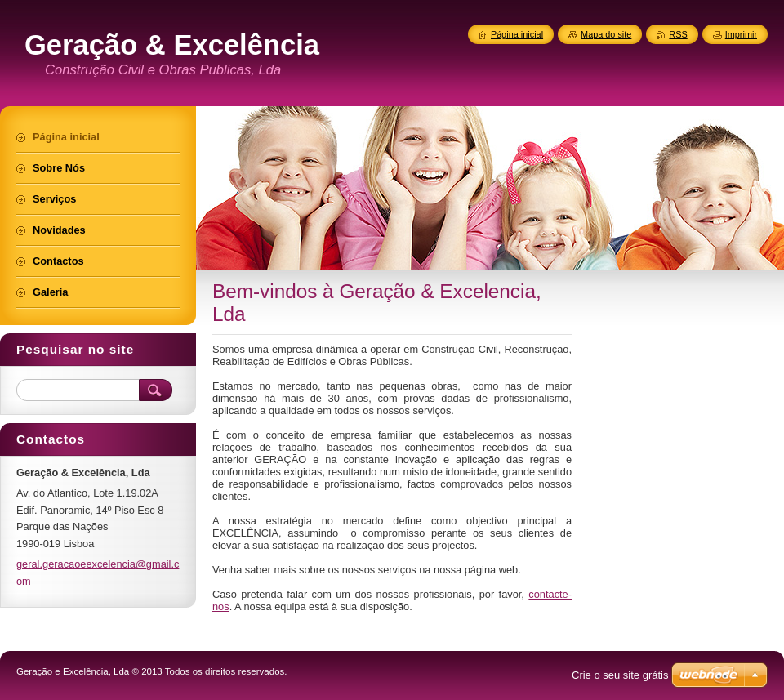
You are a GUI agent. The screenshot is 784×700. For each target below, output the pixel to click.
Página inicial (517, 34)
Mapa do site (606, 34)
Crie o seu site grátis (620, 675)
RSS (678, 34)
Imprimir (741, 34)
